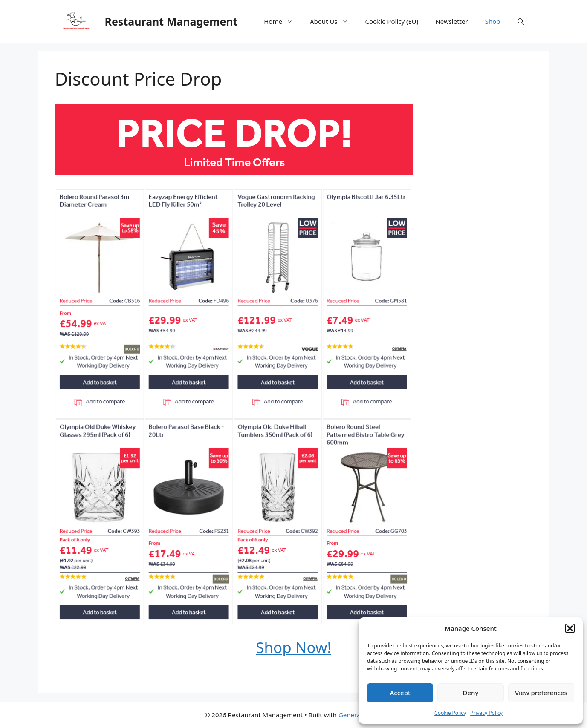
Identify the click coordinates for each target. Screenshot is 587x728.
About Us (333, 21)
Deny (471, 693)
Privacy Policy (486, 713)
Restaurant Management (171, 21)
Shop (493, 21)
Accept (400, 693)
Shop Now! (293, 647)
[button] (570, 628)
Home (283, 21)
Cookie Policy (450, 713)
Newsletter (451, 21)
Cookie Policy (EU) (392, 21)
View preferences (541, 693)
